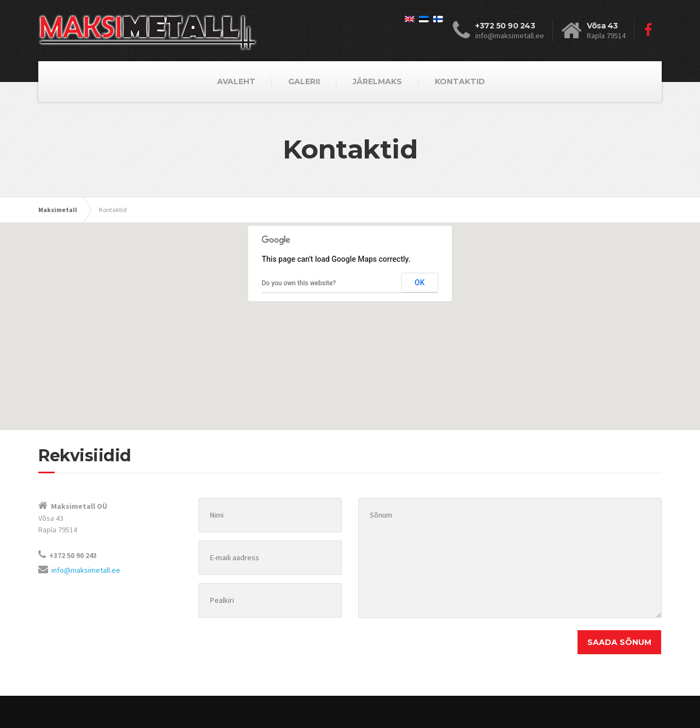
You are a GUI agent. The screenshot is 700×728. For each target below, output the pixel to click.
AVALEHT (236, 81)
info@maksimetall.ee (86, 570)
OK (420, 283)
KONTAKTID (460, 81)
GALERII (304, 81)
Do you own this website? (299, 283)
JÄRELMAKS (377, 81)
